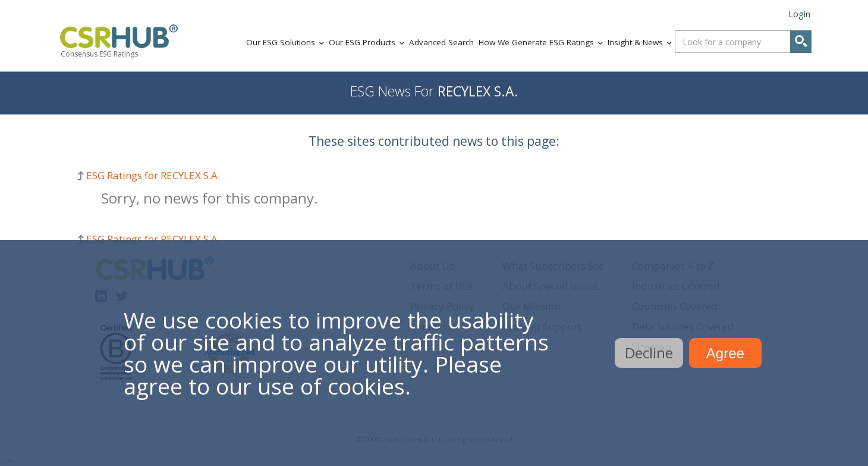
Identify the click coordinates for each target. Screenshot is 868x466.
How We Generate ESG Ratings (536, 42)
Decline (649, 353)
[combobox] (743, 42)
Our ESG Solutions (281, 42)
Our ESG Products (362, 42)
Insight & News (635, 42)
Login (799, 14)
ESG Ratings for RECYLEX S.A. (153, 175)
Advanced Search (441, 42)
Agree (725, 353)
